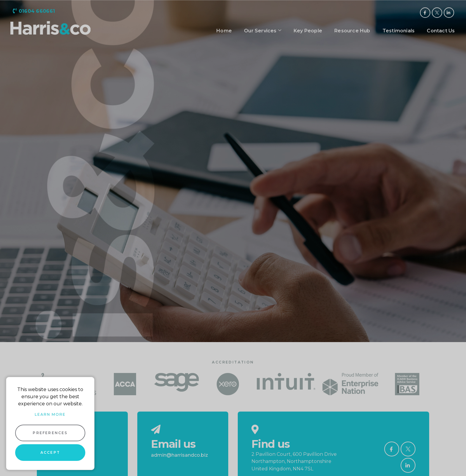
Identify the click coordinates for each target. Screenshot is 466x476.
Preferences (50, 433)
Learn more (50, 414)
